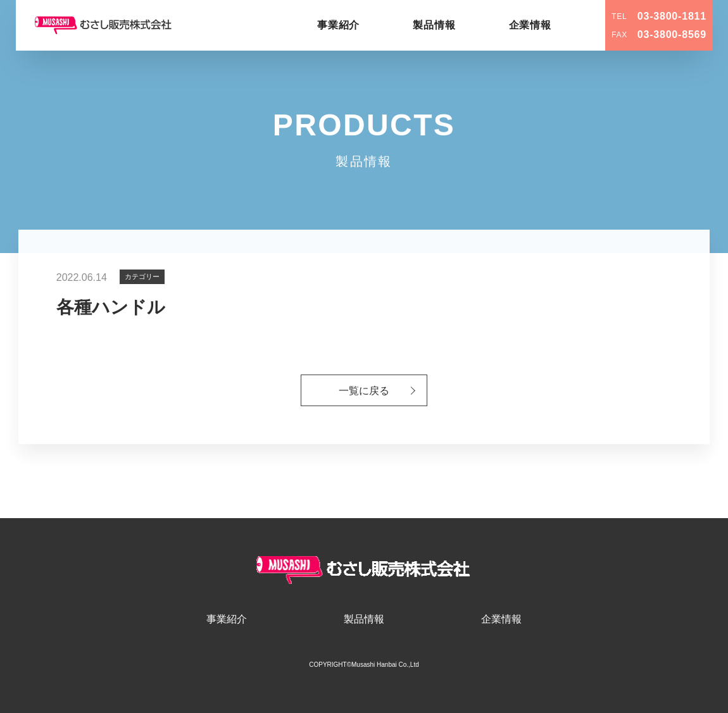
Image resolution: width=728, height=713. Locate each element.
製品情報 (434, 25)
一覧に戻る (364, 391)
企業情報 (530, 25)
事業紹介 (338, 25)
